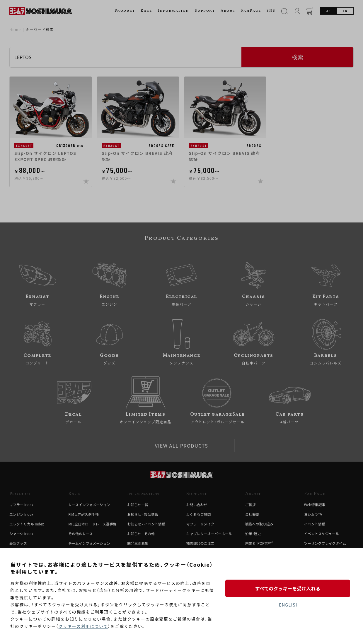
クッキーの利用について (84, 626)
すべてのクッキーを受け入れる (289, 588)
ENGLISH (289, 605)
